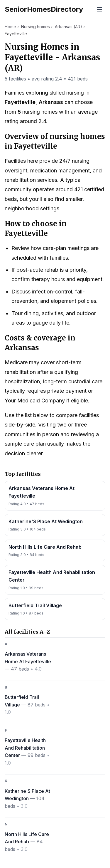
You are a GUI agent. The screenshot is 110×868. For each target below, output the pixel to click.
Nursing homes (35, 27)
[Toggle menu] (99, 9)
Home (10, 27)
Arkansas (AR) (68, 27)
